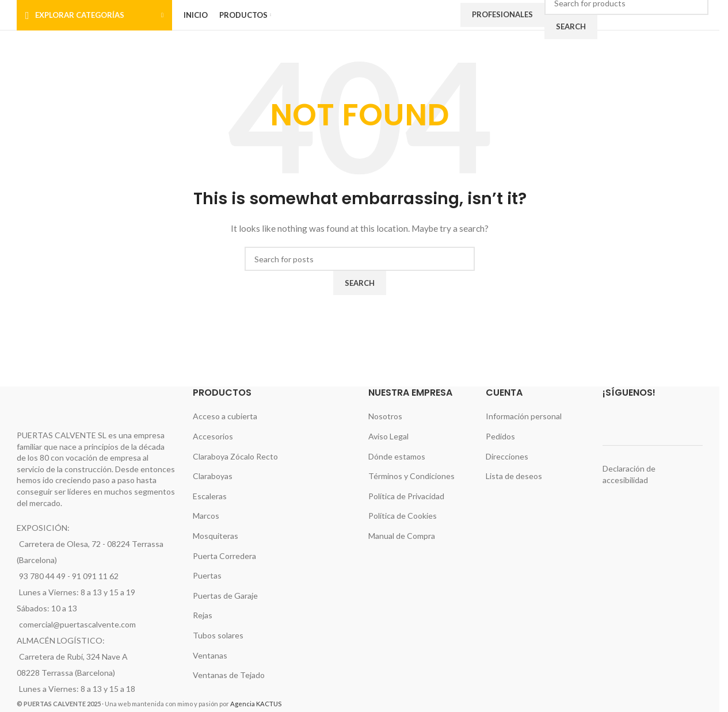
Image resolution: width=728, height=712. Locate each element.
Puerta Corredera (224, 556)
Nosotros (385, 416)
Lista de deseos (514, 476)
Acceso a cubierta (225, 416)
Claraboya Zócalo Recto (235, 456)
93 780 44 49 (42, 576)
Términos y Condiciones (411, 476)
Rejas (203, 615)
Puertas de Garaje (225, 596)
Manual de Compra (402, 536)
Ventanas (210, 655)
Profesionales (502, 14)
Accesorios (213, 436)
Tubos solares (218, 635)
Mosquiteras (216, 536)
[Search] (360, 259)
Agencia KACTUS (256, 704)
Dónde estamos (397, 456)
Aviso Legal (388, 436)
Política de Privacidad (406, 496)
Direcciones (507, 456)
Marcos (206, 516)
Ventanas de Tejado (229, 675)
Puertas (207, 575)
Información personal (524, 416)
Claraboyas (213, 476)
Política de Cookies (403, 516)
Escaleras (210, 496)
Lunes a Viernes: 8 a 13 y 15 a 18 (77, 689)
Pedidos (500, 436)
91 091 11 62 (95, 576)
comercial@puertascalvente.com (77, 624)
